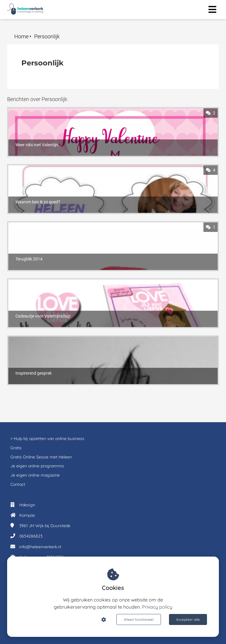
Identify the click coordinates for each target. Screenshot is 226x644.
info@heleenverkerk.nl (40, 547)
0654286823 (31, 536)
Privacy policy (157, 607)
